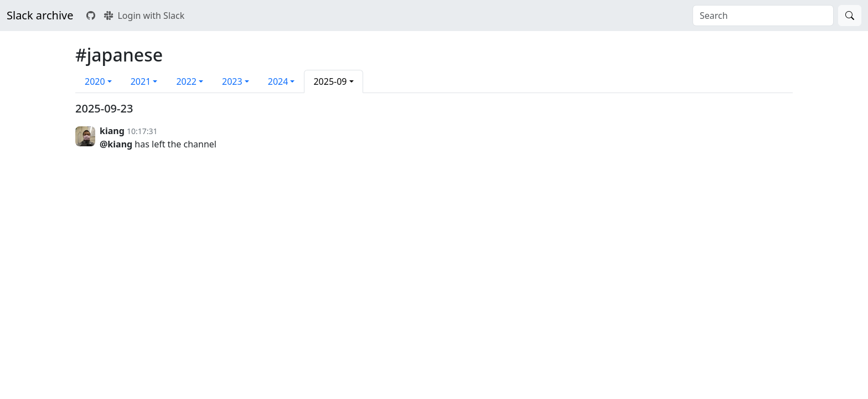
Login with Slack (144, 16)
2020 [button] (95, 81)
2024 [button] (278, 81)
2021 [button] (141, 81)
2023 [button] (232, 81)
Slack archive (40, 15)
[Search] (850, 16)
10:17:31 (142, 131)
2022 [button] (186, 81)
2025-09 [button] (330, 81)
